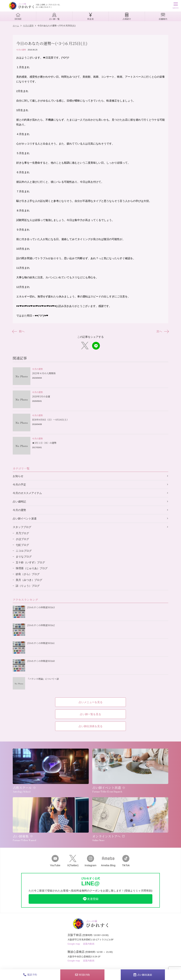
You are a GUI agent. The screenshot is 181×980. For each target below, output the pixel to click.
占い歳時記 (19, 502)
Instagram (90, 861)
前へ (19, 331)
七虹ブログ (22, 545)
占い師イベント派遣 (25, 518)
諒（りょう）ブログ (28, 586)
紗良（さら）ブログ (28, 574)
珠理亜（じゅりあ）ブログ (32, 568)
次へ (162, 331)
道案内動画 (89, 944)
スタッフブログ (22, 527)
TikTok (126, 861)
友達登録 (90, 899)
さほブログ (22, 539)
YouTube (55, 861)
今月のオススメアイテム (27, 493)
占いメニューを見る (91, 702)
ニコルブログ (24, 551)
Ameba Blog (108, 861)
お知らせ (18, 476)
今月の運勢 (21, 50)
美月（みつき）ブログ (29, 580)
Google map (74, 944)
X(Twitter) (73, 861)
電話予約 (30, 975)
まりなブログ (24, 557)
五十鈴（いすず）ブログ (30, 562)
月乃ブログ (22, 533)
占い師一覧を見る (90, 714)
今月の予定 (19, 485)
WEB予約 (82, 975)
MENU (176, 6)
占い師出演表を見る (91, 726)
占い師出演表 (143, 975)
